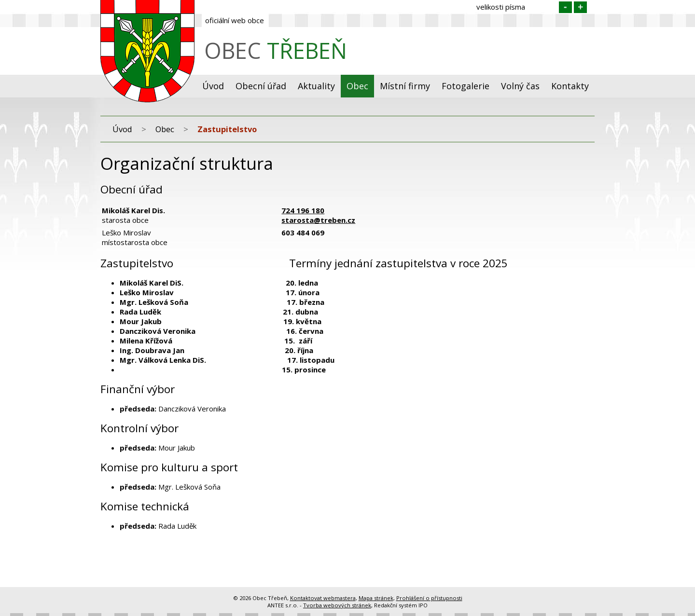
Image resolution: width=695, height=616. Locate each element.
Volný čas (520, 86)
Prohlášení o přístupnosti (429, 598)
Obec (357, 86)
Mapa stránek (376, 598)
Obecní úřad (261, 86)
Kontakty (570, 86)
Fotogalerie (466, 86)
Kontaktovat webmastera (323, 598)
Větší (580, 7)
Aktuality (316, 86)
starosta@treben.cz (318, 220)
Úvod (213, 86)
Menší (565, 7)
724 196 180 (303, 210)
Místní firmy (405, 86)
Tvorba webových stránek (337, 605)
